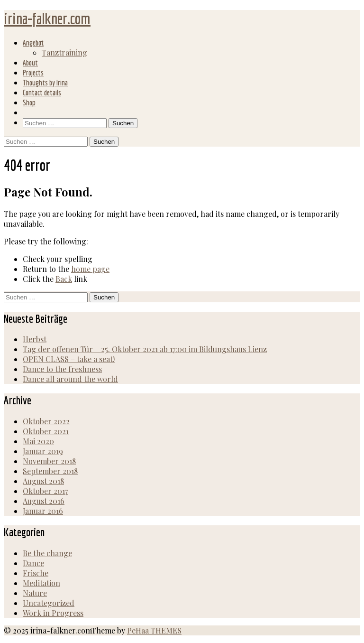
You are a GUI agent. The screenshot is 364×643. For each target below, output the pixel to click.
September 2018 (50, 471)
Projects (33, 73)
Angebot (33, 43)
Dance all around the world (70, 379)
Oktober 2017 (45, 491)
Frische (36, 573)
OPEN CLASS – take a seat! (69, 359)
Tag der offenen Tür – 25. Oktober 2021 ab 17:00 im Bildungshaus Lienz (145, 349)
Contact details (42, 93)
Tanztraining (64, 52)
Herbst (35, 339)
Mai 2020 (38, 441)
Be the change (47, 553)
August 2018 (43, 481)
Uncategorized (49, 603)
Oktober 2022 (46, 421)
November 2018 (49, 461)
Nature (35, 593)
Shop (29, 103)
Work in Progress (53, 613)
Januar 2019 (43, 451)
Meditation (41, 583)
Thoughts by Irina (45, 83)
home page (90, 269)
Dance (33, 563)
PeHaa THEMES (154, 630)
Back (64, 279)
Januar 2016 (43, 511)
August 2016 (44, 501)
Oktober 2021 (46, 431)
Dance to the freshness (62, 369)
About (30, 63)
